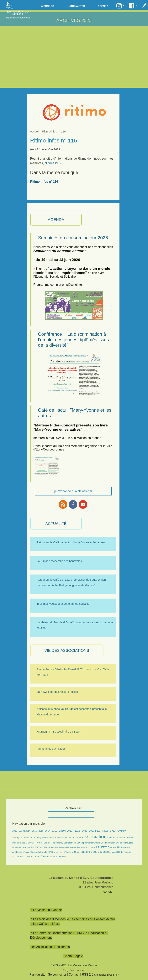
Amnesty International (43, 838)
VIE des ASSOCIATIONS (67, 650)
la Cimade (91, 847)
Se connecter (57, 975)
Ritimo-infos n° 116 (44, 182)
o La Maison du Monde (46, 910)
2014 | (29, 831)
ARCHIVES (68, 20)
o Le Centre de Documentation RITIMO (57, 933)
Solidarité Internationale (54, 857)
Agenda (103, 6)
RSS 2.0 (88, 975)
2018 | (55, 831)
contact (108, 892)
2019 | (63, 831)
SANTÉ (38, 857)
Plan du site (38, 975)
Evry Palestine (51, 847)
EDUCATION (37, 847)
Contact (74, 975)
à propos (48, 6)
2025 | (106, 831)
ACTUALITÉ (56, 524)
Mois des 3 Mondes (98, 852)
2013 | (22, 831)
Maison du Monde (38, 852)
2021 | (78, 831)
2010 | (16, 831)
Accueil (34, 132)
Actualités (77, 6)
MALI (50, 852)
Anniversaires (61, 838)
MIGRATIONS (78, 852)
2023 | (92, 831)
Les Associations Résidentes (50, 947)
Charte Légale (73, 956)
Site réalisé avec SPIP (106, 975)
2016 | (42, 831)
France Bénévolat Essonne (72, 847)
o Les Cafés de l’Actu (45, 924)
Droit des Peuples (124, 843)
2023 (86, 20)
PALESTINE (117, 852)
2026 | (113, 831)
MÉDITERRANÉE (62, 852)
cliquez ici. (52, 163)
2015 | (35, 831)
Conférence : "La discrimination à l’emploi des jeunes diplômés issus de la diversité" (73, 340)
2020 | (70, 831)
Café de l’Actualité (116, 838)
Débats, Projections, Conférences (60, 843)
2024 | (100, 831)
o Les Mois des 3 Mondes (48, 919)
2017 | (48, 831)
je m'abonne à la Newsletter (73, 491)
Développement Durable (88, 843)
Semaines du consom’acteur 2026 (73, 238)
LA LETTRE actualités (108, 847)
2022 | (85, 831)
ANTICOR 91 (75, 838)
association (94, 837)
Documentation (108, 843)
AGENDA (56, 220)
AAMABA (122, 831)
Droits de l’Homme (21, 847)
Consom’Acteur (34, 843)
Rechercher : (74, 808)
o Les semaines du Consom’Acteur (91, 919)
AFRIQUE (17, 838)
